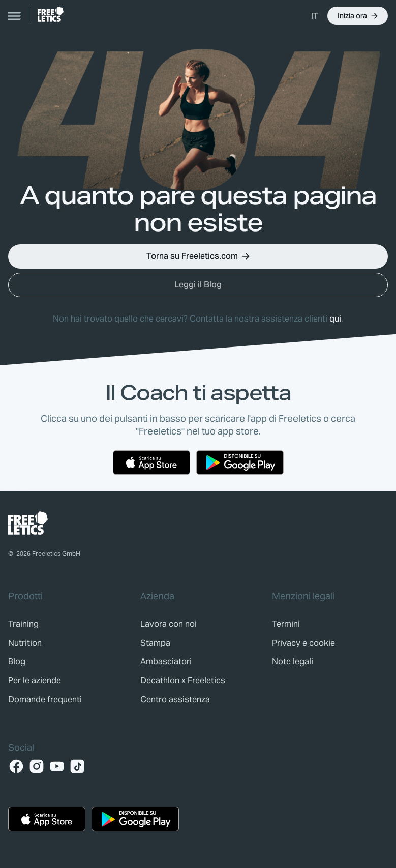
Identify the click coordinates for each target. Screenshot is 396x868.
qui (335, 319)
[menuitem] (315, 16)
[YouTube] (57, 766)
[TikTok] (77, 766)
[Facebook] (16, 766)
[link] (51, 14)
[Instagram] (37, 766)
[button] (358, 16)
